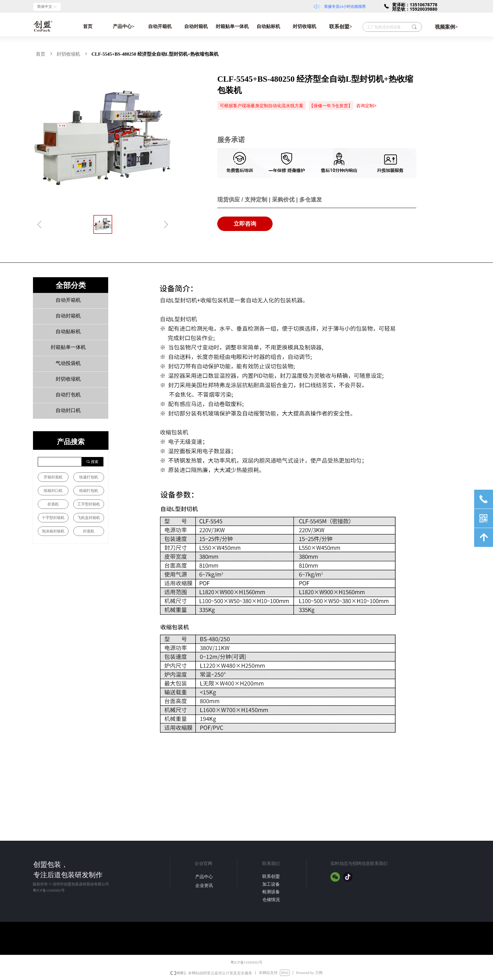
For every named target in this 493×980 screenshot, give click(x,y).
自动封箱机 (196, 26)
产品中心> (124, 26)
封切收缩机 (305, 26)
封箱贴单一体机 (232, 26)
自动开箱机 (160, 26)
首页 (88, 26)
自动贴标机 (268, 26)
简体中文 (45, 7)
